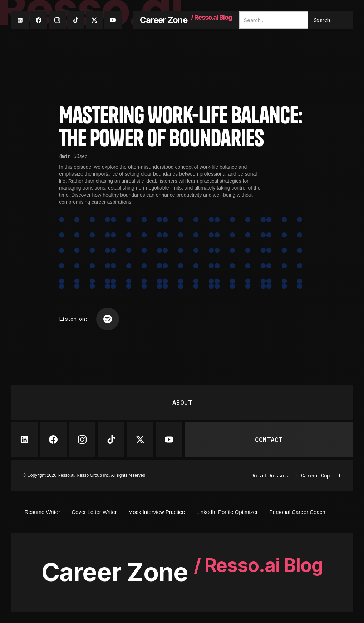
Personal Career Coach (297, 512)
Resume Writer (42, 512)
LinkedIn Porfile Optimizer (227, 512)
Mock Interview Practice (157, 512)
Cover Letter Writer (94, 512)
